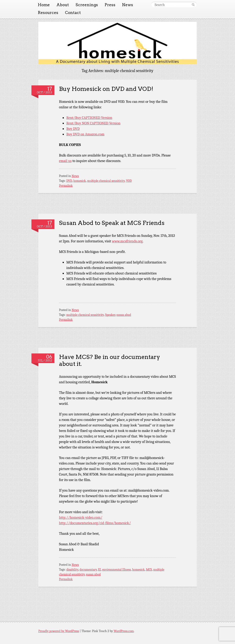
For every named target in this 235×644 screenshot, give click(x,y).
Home (44, 5)
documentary (88, 570)
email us (65, 161)
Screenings (87, 5)
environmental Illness (116, 570)
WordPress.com (124, 631)
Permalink (66, 186)
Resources (48, 13)
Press (110, 5)
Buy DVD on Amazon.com (85, 134)
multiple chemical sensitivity (106, 181)
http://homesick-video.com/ (81, 518)
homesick (80, 181)
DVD (69, 181)
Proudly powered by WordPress (59, 631)
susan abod (124, 315)
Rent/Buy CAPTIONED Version (89, 118)
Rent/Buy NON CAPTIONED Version (93, 123)
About (63, 5)
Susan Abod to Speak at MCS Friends (112, 223)
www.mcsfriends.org (127, 241)
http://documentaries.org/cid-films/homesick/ (95, 523)
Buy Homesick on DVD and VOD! (106, 89)
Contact (73, 13)
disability (72, 570)
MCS (149, 570)
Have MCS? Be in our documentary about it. (109, 360)
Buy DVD (73, 129)
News (128, 5)
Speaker (110, 315)
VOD (129, 181)
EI (99, 570)
